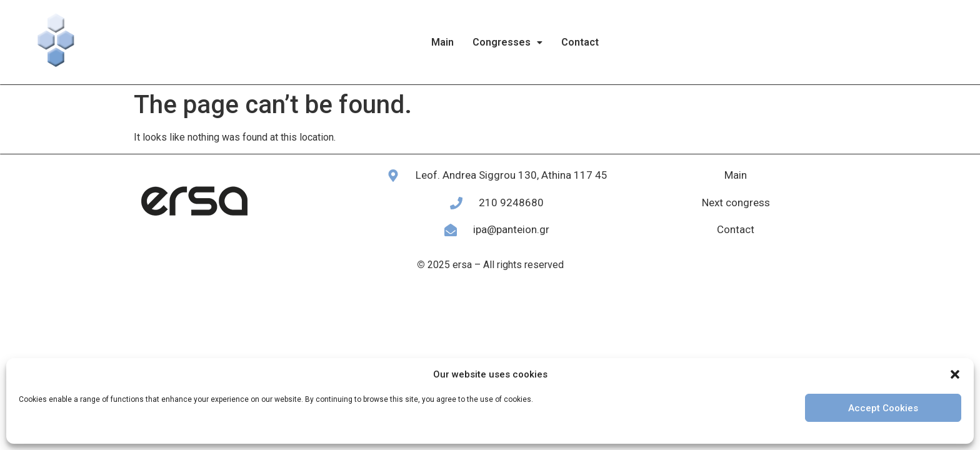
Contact (580, 42)
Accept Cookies (883, 408)
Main (442, 42)
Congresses (507, 42)
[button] (955, 374)
